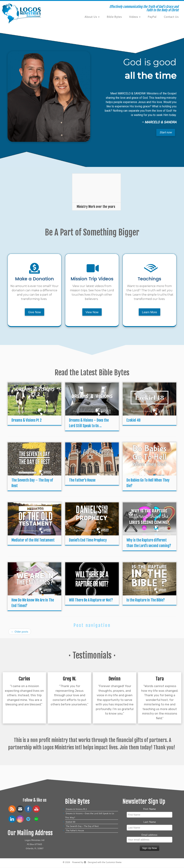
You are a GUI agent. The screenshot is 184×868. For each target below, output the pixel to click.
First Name (149, 809)
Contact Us (171, 17)
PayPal (152, 17)
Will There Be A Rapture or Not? (91, 601)
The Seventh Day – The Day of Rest (82, 827)
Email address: (149, 838)
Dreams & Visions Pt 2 (27, 421)
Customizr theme (114, 863)
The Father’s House (82, 481)
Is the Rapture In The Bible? (146, 601)
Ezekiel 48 (134, 421)
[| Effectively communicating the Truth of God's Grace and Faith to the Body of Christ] (22, 13)
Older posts (20, 632)
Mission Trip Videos (92, 279)
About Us (92, 17)
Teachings (149, 279)
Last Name (150, 822)
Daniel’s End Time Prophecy (88, 541)
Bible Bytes (114, 17)
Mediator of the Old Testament (33, 541)
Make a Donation (34, 279)
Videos (135, 17)
